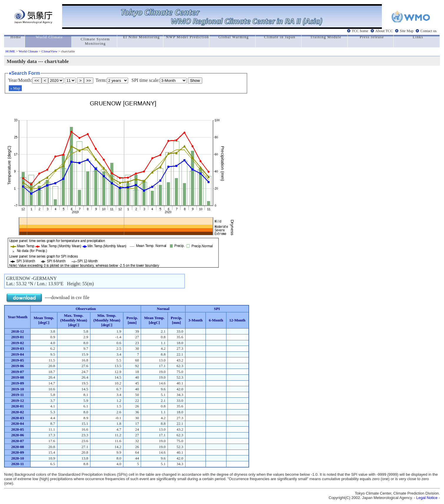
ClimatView (49, 51)
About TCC (384, 31)
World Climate (28, 51)
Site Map (407, 31)
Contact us (428, 31)
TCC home (360, 31)
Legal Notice (427, 498)
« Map (15, 88)
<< (37, 81)
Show (195, 81)
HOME (10, 51)
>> (89, 81)
